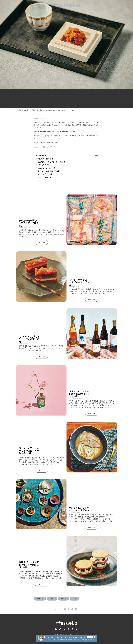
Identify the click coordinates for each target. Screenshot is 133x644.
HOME (3, 110)
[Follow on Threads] (77, 629)
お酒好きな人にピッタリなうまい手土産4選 (51, 162)
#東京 (74, 599)
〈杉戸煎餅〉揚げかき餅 (45, 159)
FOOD (36, 119)
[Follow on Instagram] (56, 629)
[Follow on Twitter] (64, 629)
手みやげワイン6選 (43, 165)
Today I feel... (50, 637)
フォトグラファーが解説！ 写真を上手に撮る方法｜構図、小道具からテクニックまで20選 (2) (71, 637)
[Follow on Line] (73, 629)
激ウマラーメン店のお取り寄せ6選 (48, 171)
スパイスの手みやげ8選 (45, 174)
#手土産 (63, 599)
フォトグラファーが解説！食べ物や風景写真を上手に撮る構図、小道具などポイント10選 (64, 640)
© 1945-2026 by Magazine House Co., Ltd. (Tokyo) (66, 635)
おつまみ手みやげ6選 (44, 177)
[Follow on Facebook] (60, 629)
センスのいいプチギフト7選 (46, 168)
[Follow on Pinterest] (69, 629)
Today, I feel (10, 110)
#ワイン (52, 599)
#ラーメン (40, 599)
